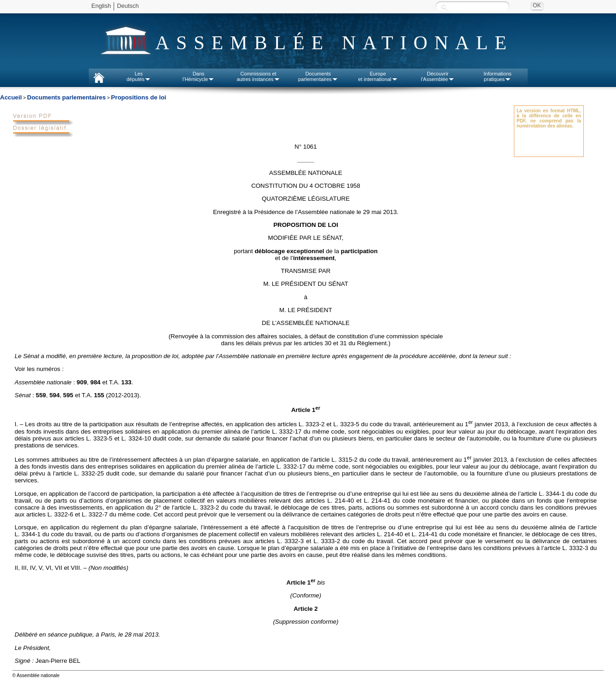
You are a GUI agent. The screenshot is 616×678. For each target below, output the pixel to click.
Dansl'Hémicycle (199, 76)
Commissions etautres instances (258, 76)
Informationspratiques (498, 76)
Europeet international (378, 76)
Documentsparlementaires (318, 76)
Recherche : (444, 7)
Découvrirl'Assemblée (438, 76)
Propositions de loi (138, 97)
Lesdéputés (139, 76)
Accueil (11, 97)
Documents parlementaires (66, 97)
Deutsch (128, 6)
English (101, 6)
